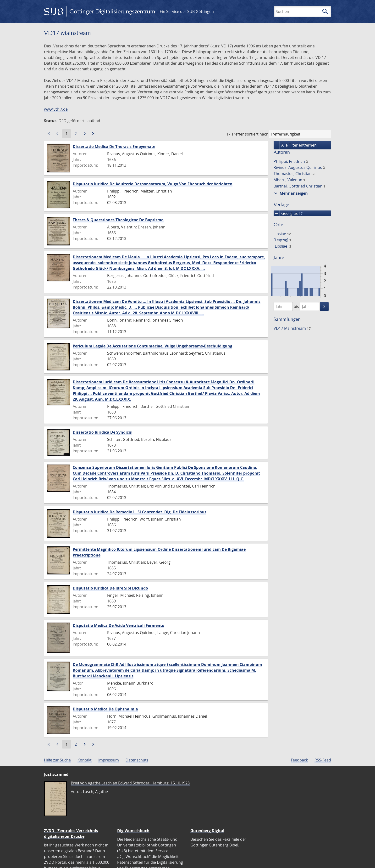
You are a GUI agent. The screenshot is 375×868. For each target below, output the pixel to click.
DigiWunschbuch (133, 831)
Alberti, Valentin (289, 180)
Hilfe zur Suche (57, 760)
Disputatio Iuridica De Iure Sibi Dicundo (110, 588)
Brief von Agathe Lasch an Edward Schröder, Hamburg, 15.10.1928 (130, 783)
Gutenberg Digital (207, 831)
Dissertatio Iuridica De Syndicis (102, 432)
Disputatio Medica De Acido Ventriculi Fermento (119, 625)
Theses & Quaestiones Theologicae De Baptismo (118, 220)
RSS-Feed (323, 760)
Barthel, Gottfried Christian (299, 186)
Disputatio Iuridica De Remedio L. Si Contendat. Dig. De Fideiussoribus (140, 512)
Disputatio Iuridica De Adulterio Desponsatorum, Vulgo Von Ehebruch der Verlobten (153, 184)
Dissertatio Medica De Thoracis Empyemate (114, 147)
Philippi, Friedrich (291, 161)
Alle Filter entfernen (295, 145)
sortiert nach (257, 134)
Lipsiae (282, 234)
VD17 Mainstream (292, 328)
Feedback (299, 760)
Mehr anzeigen (290, 193)
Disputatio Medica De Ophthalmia (105, 709)
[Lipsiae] (282, 246)
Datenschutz (137, 760)
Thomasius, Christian (294, 174)
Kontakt (85, 760)
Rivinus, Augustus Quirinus (299, 167)
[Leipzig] (282, 240)
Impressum (109, 760)
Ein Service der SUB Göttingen (187, 11)
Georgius (288, 213)
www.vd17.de (56, 109)
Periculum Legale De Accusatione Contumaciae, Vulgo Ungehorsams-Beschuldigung (152, 346)
